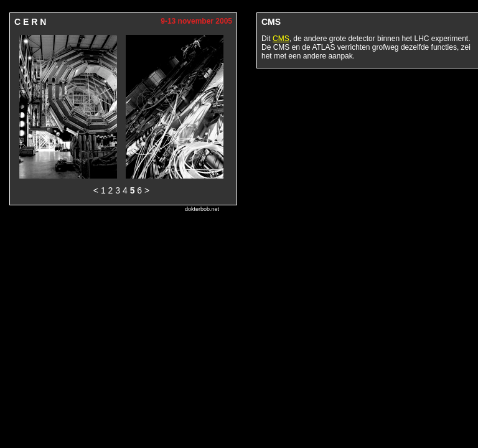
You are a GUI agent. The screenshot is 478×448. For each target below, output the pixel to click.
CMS (281, 39)
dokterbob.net (202, 209)
